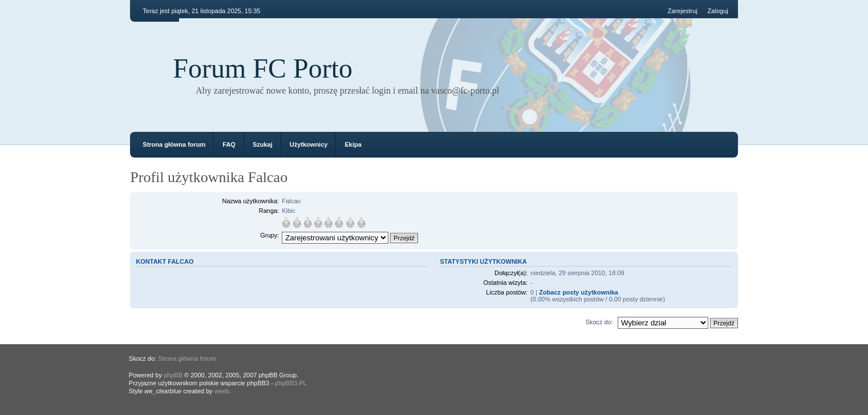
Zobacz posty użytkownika (579, 292)
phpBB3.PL (291, 383)
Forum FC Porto (263, 68)
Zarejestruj (683, 11)
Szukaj (263, 144)
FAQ (229, 144)
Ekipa (353, 144)
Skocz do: (599, 322)
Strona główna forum (174, 144)
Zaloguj (718, 11)
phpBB (173, 375)
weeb (222, 391)
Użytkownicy (309, 144)
